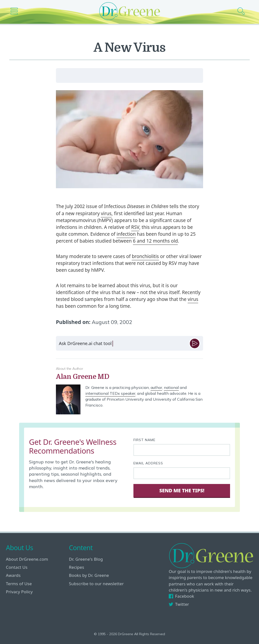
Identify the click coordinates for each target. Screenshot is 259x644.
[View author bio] (129, 377)
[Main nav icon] (16, 11)
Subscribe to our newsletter (96, 584)
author (156, 387)
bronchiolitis (145, 256)
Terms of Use (19, 584)
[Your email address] (182, 473)
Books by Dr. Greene (89, 575)
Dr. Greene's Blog (86, 559)
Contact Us (17, 567)
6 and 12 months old (155, 241)
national (171, 387)
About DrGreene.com (27, 559)
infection (126, 234)
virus (106, 213)
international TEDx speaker (110, 393)
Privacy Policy (19, 592)
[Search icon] (243, 11)
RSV (135, 227)
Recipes (77, 567)
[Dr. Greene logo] (129, 11)
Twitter (179, 604)
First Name (144, 440)
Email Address (148, 463)
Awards (13, 575)
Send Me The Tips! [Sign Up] (182, 490)
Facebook (181, 596)
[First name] (182, 450)
